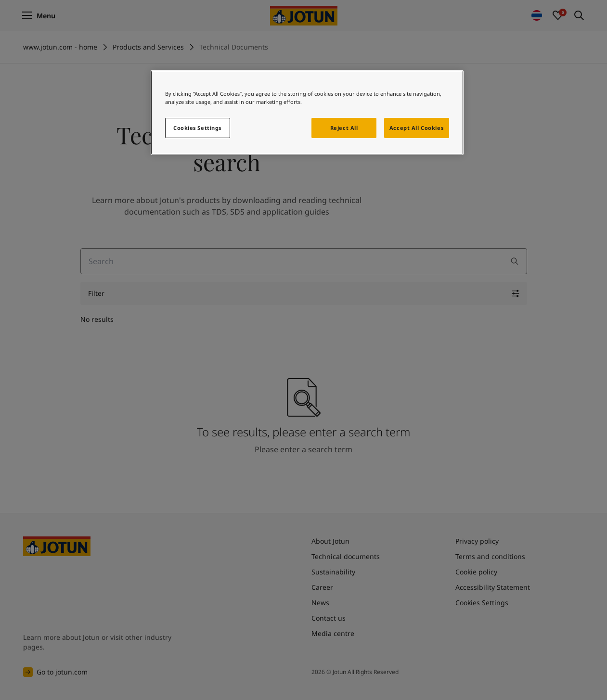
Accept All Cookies (416, 128)
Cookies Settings (197, 128)
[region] (307, 113)
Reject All (344, 128)
